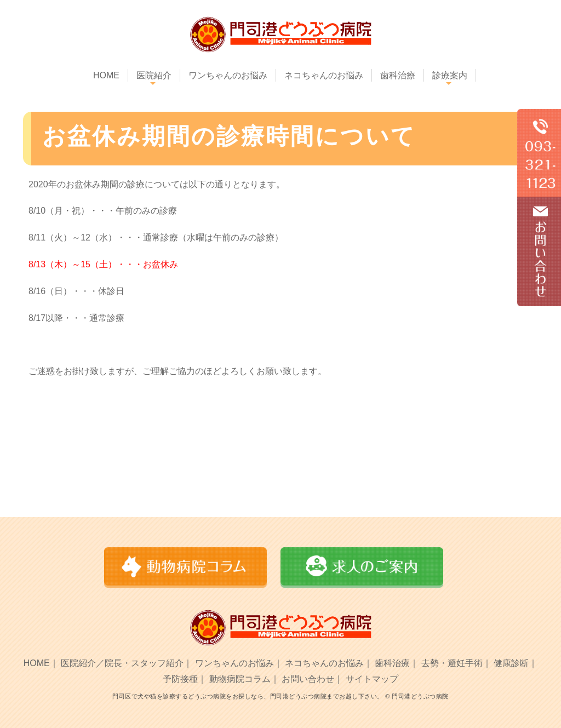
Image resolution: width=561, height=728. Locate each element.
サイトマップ (372, 679)
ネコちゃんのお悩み (324, 75)
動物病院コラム (240, 679)
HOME (106, 75)
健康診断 (511, 663)
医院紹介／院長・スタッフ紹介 (122, 663)
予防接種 (180, 679)
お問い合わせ (308, 679)
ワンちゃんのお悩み (228, 75)
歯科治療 (398, 75)
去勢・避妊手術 (452, 663)
